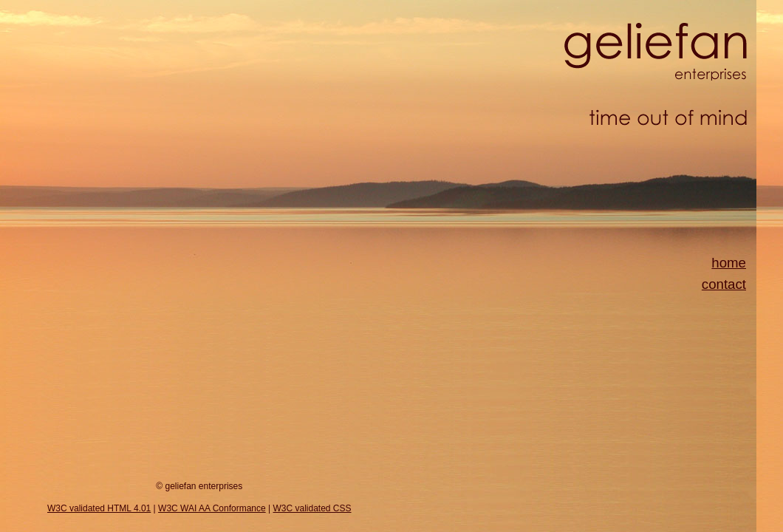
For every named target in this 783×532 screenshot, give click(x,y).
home (729, 263)
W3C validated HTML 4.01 (99, 508)
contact (724, 284)
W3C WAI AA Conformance (212, 508)
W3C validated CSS (312, 508)
